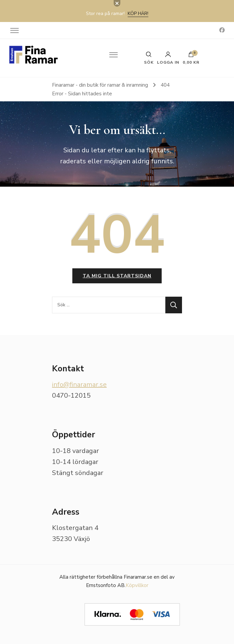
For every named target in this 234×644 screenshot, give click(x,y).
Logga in (168, 58)
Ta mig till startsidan (117, 276)
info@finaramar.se (79, 384)
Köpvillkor (137, 585)
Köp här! (138, 13)
